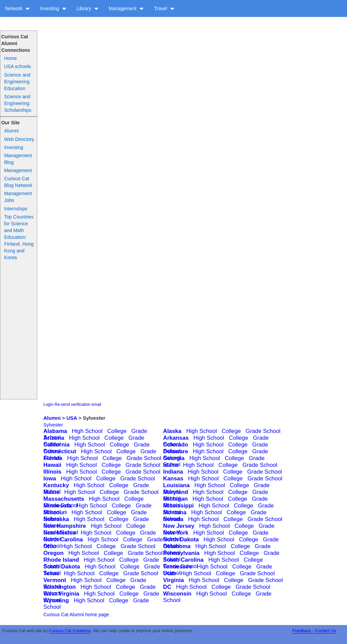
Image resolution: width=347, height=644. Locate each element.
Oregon (54, 553)
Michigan (175, 499)
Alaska (172, 431)
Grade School (263, 431)
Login (48, 404)
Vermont (55, 580)
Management (126, 8)
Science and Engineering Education (17, 82)
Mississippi (178, 506)
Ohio (50, 546)
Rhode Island (61, 560)
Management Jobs (18, 197)
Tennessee (178, 567)
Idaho (171, 465)
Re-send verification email (78, 404)
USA (72, 418)
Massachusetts (64, 499)
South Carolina (183, 560)
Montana (175, 512)
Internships (16, 209)
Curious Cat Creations (70, 631)
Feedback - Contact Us (314, 631)
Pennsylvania (181, 553)
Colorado (176, 445)
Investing (53, 8)
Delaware (176, 451)
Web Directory (19, 139)
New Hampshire (65, 526)
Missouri (55, 512)
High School (87, 431)
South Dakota (62, 567)
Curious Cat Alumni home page (76, 615)
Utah (169, 573)
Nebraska (56, 519)
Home (10, 58)
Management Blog (18, 159)
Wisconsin (177, 594)
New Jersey (179, 526)
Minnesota (57, 506)
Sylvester (53, 425)
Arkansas (176, 438)
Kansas (173, 479)
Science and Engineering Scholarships (18, 103)
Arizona (54, 438)
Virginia (173, 580)
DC (167, 587)
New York (176, 533)
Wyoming (56, 600)
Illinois (52, 472)
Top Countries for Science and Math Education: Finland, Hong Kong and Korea (19, 237)
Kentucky (56, 485)
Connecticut (60, 451)
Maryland (176, 492)
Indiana (173, 472)
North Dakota (181, 539)
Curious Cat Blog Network (18, 182)
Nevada (173, 519)
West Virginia (61, 594)
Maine (52, 492)
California (56, 445)
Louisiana (176, 485)
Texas (51, 573)
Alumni (11, 131)
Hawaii (52, 465)
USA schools (17, 66)
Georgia (174, 458)
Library (88, 8)
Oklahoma (177, 546)
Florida (53, 458)
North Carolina (63, 539)
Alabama (55, 431)
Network (17, 8)
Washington (59, 587)
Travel (164, 8)
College (117, 431)
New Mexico (60, 533)
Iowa (50, 479)
